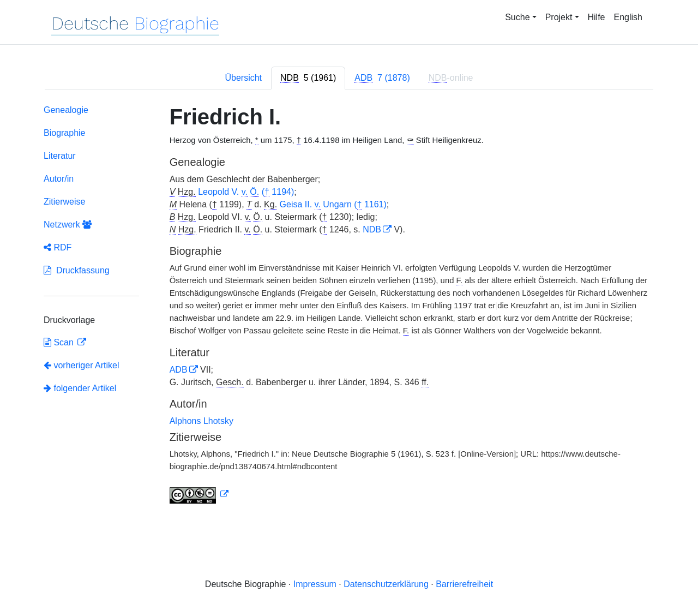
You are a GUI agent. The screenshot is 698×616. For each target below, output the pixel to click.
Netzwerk (68, 225)
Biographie (65, 133)
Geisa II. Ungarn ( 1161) (333, 205)
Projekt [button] (559, 17)
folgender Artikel (80, 388)
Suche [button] (517, 17)
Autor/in (59, 179)
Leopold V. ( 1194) (246, 192)
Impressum (315, 584)
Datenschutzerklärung (386, 584)
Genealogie (66, 110)
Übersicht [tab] (243, 78)
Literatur (60, 156)
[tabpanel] (349, 306)
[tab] (308, 78)
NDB (372, 229)
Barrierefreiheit (464, 584)
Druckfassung (77, 270)
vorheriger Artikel (82, 365)
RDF (58, 247)
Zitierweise (64, 202)
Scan (60, 342)
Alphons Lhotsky (201, 421)
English (628, 17)
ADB (179, 370)
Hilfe (597, 17)
